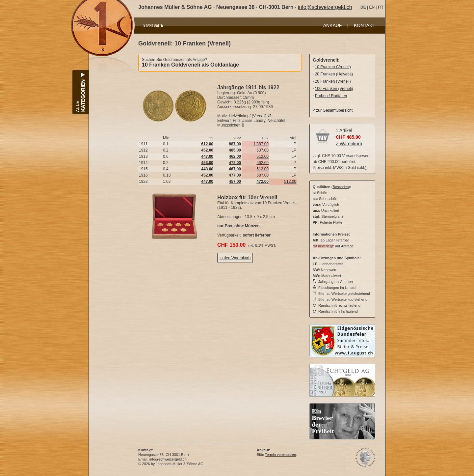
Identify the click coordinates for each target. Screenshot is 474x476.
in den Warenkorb (235, 258)
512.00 (263, 156)
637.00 (263, 150)
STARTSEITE (153, 26)
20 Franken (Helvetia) (334, 74)
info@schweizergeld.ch (325, 7)
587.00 (263, 175)
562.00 (263, 163)
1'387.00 (261, 144)
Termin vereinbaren (280, 455)
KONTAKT (365, 25)
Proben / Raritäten (331, 96)
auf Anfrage (344, 246)
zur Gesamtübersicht (334, 110)
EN (372, 7)
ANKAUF (333, 25)
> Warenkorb (349, 144)
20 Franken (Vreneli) (333, 81)
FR (381, 7)
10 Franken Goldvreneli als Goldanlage (190, 65)
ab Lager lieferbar (335, 240)
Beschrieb (341, 187)
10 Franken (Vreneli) (333, 67)
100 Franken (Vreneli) (334, 89)
